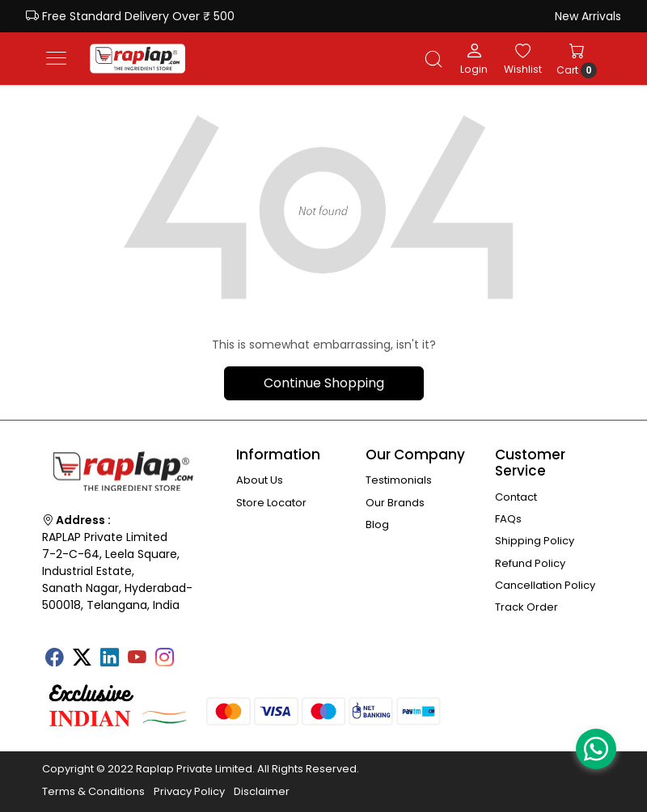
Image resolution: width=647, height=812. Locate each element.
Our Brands (395, 503)
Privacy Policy (189, 791)
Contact (516, 497)
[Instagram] (164, 659)
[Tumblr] (192, 652)
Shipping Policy (535, 541)
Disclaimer (262, 791)
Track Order (526, 607)
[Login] (474, 58)
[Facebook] (54, 659)
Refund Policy (530, 563)
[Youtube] (137, 659)
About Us (260, 480)
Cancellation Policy (545, 585)
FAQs (508, 519)
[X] (82, 659)
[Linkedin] (109, 659)
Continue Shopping (324, 383)
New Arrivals (588, 16)
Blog (377, 524)
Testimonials (399, 480)
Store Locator (271, 503)
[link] (433, 59)
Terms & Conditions (93, 791)
